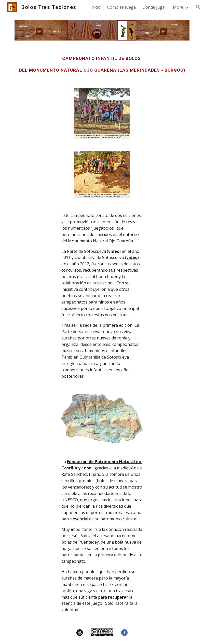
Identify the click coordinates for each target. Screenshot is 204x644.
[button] (198, 7)
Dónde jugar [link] (154, 7)
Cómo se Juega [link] (121, 7)
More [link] (178, 7)
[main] (102, 64)
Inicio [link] (96, 7)
